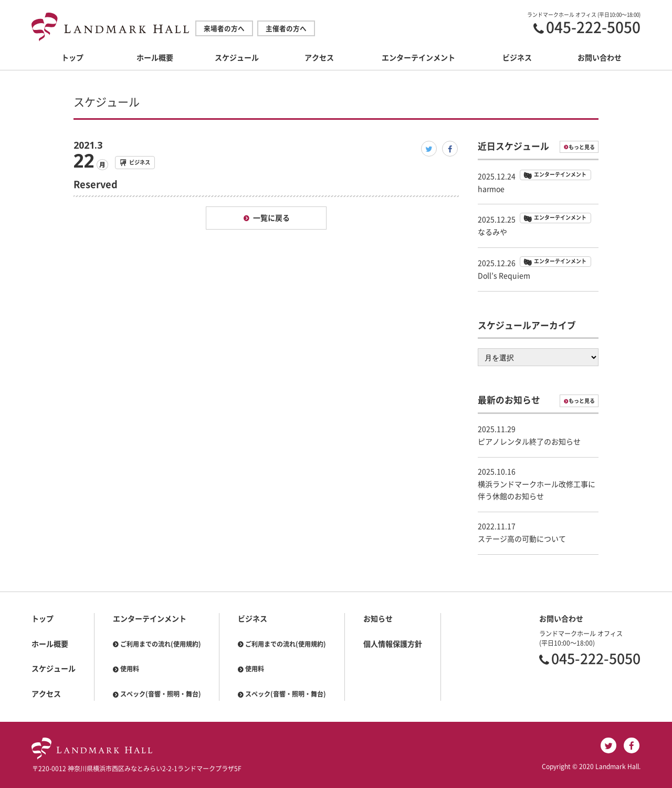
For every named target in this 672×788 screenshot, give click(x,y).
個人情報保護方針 (393, 644)
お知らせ (378, 619)
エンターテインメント (418, 58)
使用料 (130, 669)
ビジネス (517, 58)
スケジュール (237, 58)
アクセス (319, 58)
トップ (72, 58)
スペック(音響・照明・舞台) (161, 694)
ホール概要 (155, 58)
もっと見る (582, 147)
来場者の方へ (224, 29)
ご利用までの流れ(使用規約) (161, 644)
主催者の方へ (286, 29)
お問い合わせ (600, 58)
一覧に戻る (271, 218)
